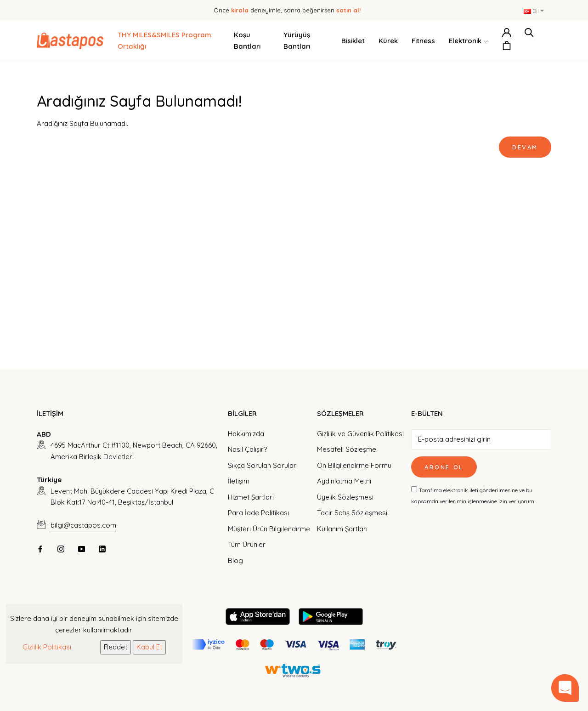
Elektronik (468, 41)
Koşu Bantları (247, 40)
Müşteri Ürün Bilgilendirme (269, 529)
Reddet (116, 647)
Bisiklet (353, 41)
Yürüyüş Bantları (297, 40)
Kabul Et (149, 647)
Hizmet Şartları (251, 497)
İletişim (239, 481)
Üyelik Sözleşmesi (345, 497)
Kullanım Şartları (342, 529)
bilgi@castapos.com (83, 525)
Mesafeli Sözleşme (347, 449)
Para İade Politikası (258, 513)
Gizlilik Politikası (47, 647)
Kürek (388, 41)
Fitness (423, 41)
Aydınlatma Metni (344, 481)
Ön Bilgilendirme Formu (354, 465)
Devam (525, 147)
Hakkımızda (246, 434)
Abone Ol (444, 467)
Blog (235, 560)
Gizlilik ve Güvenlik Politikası (360, 434)
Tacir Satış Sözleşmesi (352, 513)
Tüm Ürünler (247, 544)
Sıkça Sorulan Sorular (262, 465)
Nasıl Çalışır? (247, 449)
